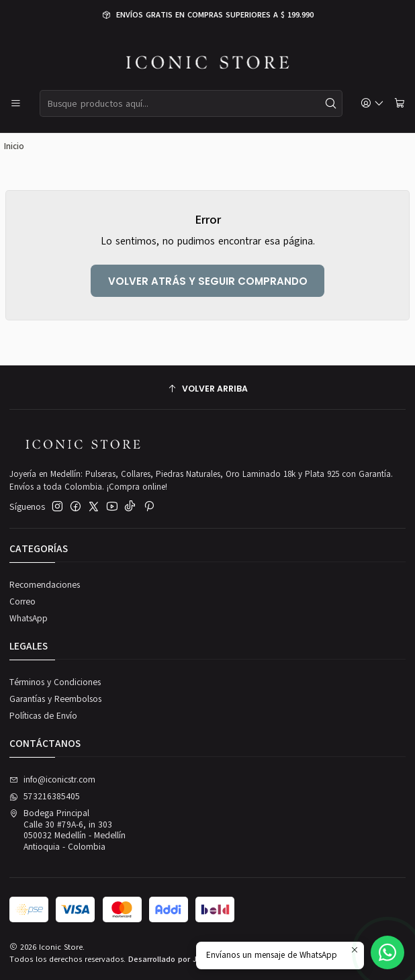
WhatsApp (29, 619)
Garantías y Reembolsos (55, 699)
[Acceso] (372, 103)
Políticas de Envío (43, 716)
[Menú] (16, 103)
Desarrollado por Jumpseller (181, 959)
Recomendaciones (45, 585)
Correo (22, 602)
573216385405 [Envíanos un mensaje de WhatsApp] (45, 797)
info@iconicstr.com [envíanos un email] (52, 780)
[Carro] (400, 103)
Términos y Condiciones (55, 682)
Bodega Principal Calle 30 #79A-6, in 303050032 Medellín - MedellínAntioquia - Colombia (67, 830)
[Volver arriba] (207, 389)
